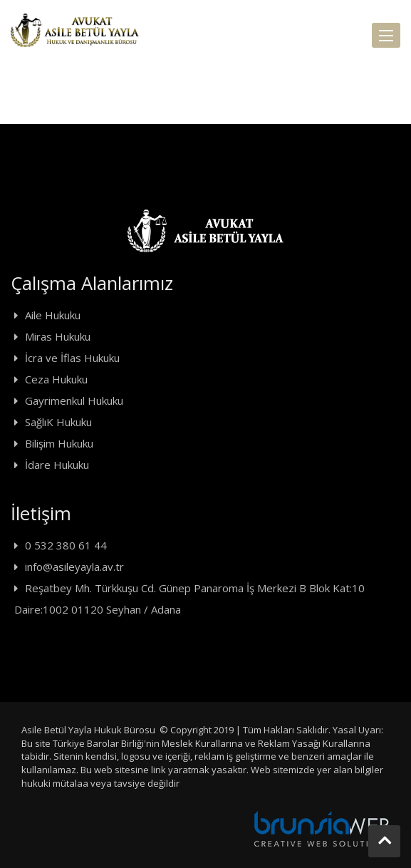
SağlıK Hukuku (58, 422)
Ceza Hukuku (56, 379)
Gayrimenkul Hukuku (74, 401)
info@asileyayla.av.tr (74, 567)
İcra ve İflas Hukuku (72, 358)
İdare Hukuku (57, 465)
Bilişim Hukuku (59, 443)
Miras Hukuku (58, 336)
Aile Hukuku (53, 315)
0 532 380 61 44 (66, 545)
